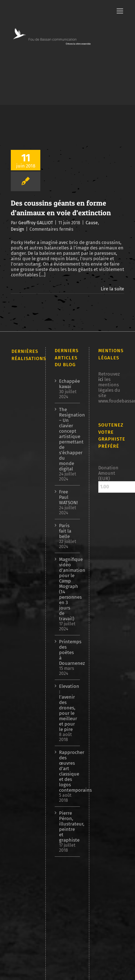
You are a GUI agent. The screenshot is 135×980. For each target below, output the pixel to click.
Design (17, 229)
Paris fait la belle (65, 531)
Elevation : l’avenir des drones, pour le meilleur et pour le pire (68, 708)
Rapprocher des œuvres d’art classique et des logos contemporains (68, 771)
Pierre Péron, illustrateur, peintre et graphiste (68, 827)
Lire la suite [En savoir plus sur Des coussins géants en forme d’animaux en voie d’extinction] (112, 289)
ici (101, 379)
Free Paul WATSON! (68, 497)
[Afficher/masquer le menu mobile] (120, 11)
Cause (92, 223)
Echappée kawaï (68, 384)
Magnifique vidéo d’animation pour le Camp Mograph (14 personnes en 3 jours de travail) (68, 589)
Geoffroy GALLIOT (36, 223)
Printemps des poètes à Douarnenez (68, 652)
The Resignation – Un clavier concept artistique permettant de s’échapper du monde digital (68, 439)
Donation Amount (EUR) (108, 473)
